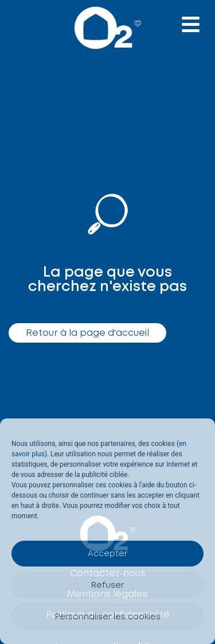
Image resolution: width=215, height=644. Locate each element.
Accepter (107, 554)
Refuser (107, 585)
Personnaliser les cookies (108, 617)
